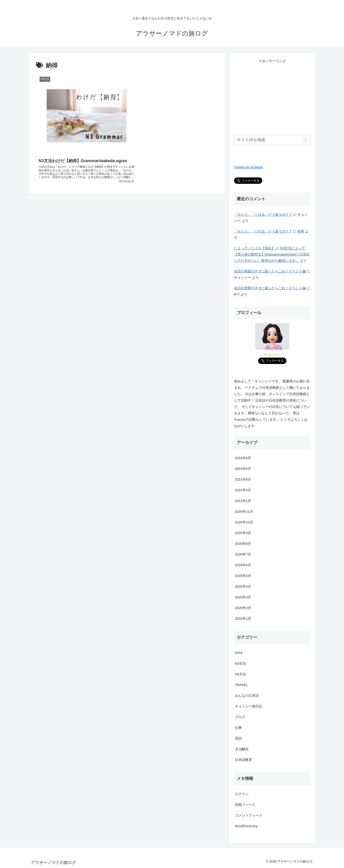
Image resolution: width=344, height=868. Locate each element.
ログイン (242, 794)
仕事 (238, 728)
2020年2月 (243, 608)
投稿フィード (245, 805)
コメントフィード (249, 815)
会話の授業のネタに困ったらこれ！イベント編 (270, 271)
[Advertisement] (272, 96)
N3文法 (241, 663)
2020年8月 (243, 544)
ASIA (239, 653)
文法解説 (242, 749)
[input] (272, 140)
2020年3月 (243, 597)
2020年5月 (243, 576)
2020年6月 (243, 565)
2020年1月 (243, 618)
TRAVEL (241, 685)
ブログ (240, 717)
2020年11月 (244, 511)
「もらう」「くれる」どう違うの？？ (263, 214)
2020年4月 (243, 586)
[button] (306, 140)
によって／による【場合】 (255, 248)
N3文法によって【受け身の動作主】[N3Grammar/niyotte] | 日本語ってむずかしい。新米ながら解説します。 (272, 254)
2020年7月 (243, 554)
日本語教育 (243, 760)
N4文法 (241, 674)
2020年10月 (244, 522)
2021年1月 (243, 501)
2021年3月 (243, 490)
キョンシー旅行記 (249, 706)
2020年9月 (243, 533)
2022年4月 (243, 469)
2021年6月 (243, 479)
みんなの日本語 (247, 695)
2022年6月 (243, 458)
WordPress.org (246, 826)
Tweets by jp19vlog (249, 167)
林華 (301, 231)
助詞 (238, 738)
